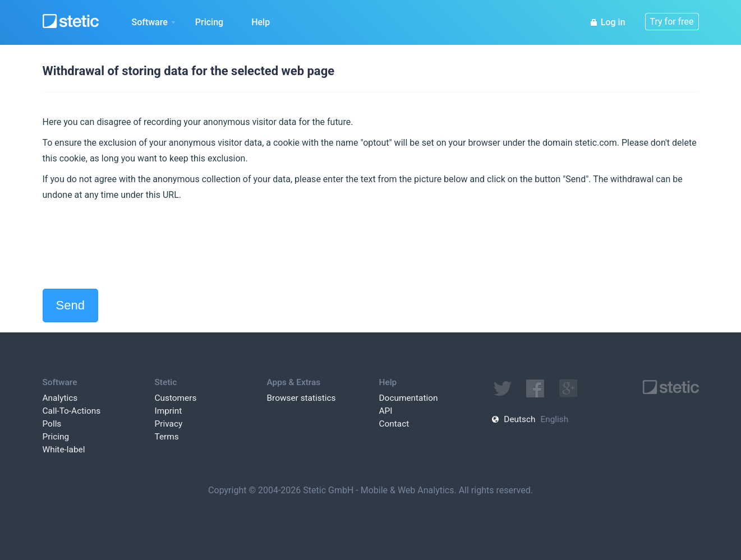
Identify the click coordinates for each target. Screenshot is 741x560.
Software (154, 22)
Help (261, 22)
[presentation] (128, 246)
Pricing (209, 22)
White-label (64, 450)
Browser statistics (302, 398)
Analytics (60, 398)
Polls (52, 424)
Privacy (169, 424)
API (386, 411)
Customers (176, 398)
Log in (607, 22)
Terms (167, 437)
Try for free (672, 22)
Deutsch (519, 419)
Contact (394, 424)
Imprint (169, 411)
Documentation (409, 398)
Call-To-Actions (72, 411)
